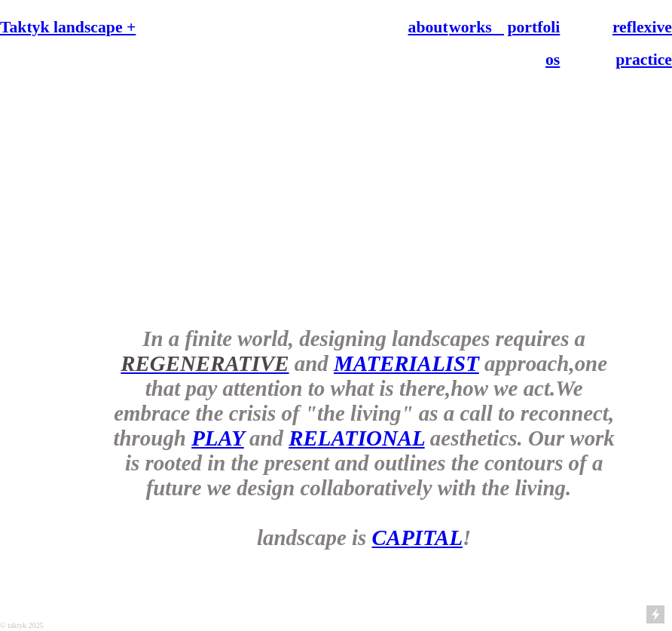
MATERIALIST (406, 363)
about (428, 27)
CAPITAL (417, 538)
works (477, 27)
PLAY (218, 438)
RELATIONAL (356, 438)
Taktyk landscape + (68, 27)
